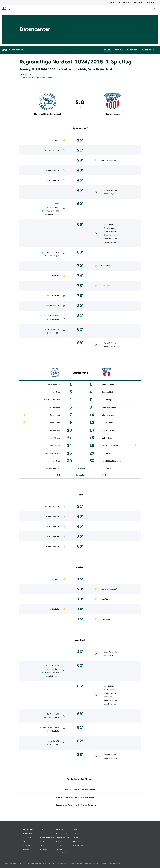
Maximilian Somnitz (109, 407)
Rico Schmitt (107, 468)
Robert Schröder (53, 468)
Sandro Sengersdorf (109, 160)
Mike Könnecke (110, 228)
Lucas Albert (109, 190)
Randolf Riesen (110, 343)
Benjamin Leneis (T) (109, 384)
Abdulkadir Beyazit (52, 256)
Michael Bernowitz (89, 805)
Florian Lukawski (88, 797)
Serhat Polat (51, 180)
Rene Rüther (109, 239)
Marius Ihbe (55, 333)
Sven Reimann (50, 150)
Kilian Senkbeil (107, 392)
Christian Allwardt (44, 78)
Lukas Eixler (109, 232)
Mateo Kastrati (51, 211)
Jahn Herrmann (110, 242)
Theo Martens (110, 235)
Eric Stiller (53, 204)
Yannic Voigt (109, 194)
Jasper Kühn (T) (54, 384)
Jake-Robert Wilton (52, 400)
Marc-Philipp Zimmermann (112, 461)
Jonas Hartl (52, 329)
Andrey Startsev (110, 347)
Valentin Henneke (52, 214)
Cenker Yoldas (54, 438)
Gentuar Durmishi (50, 316)
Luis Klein (108, 225)
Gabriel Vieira (50, 170)
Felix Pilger (106, 453)
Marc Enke (56, 392)
